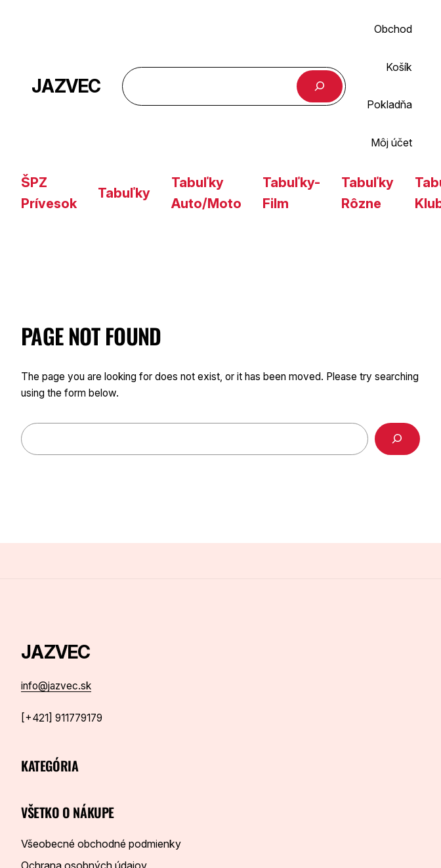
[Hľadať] (320, 86)
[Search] (397, 439)
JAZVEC (66, 86)
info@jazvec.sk (56, 686)
